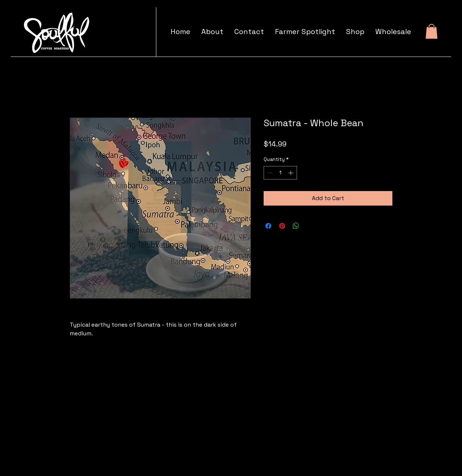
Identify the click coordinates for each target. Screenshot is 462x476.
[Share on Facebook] (268, 226)
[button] (432, 31)
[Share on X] (310, 226)
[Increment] (291, 173)
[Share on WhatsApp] (296, 226)
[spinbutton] (280, 173)
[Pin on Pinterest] (282, 226)
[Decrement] (269, 173)
